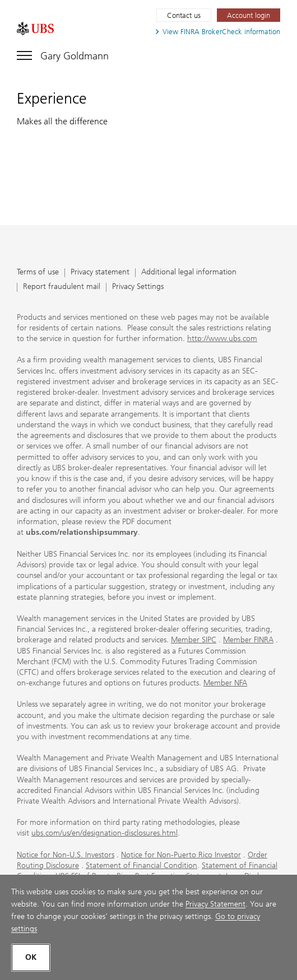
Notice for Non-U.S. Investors (66, 855)
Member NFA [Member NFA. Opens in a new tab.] (225, 683)
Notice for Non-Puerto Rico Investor (181, 855)
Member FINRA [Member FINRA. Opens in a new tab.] (248, 640)
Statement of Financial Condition (141, 865)
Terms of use (38, 272)
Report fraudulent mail (62, 287)
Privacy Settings (138, 287)
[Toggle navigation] (63, 54)
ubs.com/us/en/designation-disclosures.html (105, 833)
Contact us (184, 15)
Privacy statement (100, 272)
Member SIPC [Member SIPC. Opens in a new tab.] (194, 640)
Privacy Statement (215, 904)
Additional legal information (189, 272)
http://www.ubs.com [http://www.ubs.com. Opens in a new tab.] (222, 339)
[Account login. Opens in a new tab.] (249, 15)
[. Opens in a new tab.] (35, 29)
